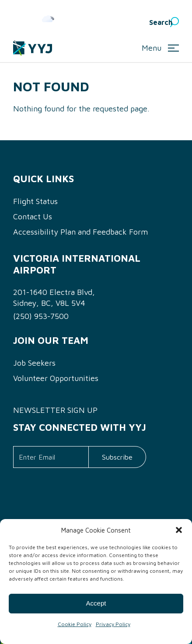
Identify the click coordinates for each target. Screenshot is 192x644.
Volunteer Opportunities (56, 378)
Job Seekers (34, 363)
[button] (179, 530)
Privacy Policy (113, 624)
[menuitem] (125, 23)
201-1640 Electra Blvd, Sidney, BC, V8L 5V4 (54, 298)
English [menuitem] (118, 23)
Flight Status (35, 201)
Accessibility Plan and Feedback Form (80, 232)
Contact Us (33, 216)
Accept (96, 603)
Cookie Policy (75, 624)
